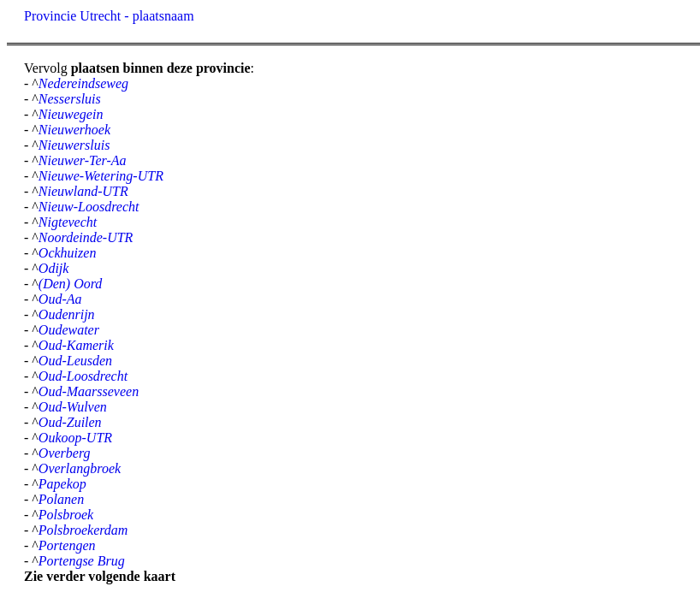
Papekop (62, 484)
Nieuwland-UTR (83, 191)
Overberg (65, 453)
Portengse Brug (82, 561)
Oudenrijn (67, 314)
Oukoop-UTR (75, 438)
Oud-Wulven (73, 407)
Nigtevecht (68, 222)
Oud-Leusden (75, 361)
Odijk (54, 268)
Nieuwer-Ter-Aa (83, 160)
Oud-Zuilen (70, 422)
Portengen (67, 545)
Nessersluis (70, 99)
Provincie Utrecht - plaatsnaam (109, 16)
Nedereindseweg (83, 83)
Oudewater (69, 330)
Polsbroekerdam (83, 530)
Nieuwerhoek (74, 130)
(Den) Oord (71, 284)
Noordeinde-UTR (86, 237)
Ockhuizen (68, 253)
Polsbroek (66, 515)
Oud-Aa (60, 299)
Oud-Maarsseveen (89, 391)
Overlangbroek (80, 468)
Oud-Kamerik (76, 345)
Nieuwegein (71, 114)
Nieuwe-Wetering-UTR (101, 176)
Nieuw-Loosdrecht (89, 207)
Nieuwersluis (74, 145)
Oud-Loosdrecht (83, 376)
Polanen (61, 499)
